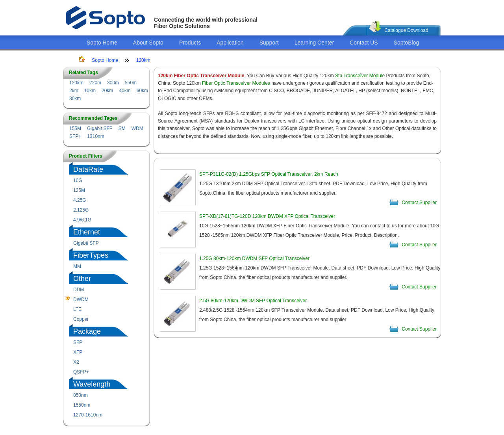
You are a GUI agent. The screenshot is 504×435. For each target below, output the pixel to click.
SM (122, 128)
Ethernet (87, 232)
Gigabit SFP (100, 128)
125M (79, 190)
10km (90, 91)
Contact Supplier (419, 203)
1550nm (82, 405)
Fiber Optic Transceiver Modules (236, 83)
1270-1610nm (88, 415)
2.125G (81, 210)
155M (75, 128)
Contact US (364, 43)
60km (142, 91)
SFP (78, 342)
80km (75, 99)
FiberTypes (91, 255)
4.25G (80, 200)
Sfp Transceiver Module (360, 76)
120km (143, 60)
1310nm (95, 136)
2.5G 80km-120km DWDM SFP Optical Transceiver (253, 301)
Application (230, 43)
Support (269, 43)
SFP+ (75, 136)
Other (82, 279)
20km (107, 91)
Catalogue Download (406, 30)
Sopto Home (102, 43)
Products (190, 43)
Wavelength (92, 384)
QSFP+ (81, 372)
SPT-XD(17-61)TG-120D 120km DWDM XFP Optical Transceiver (267, 216)
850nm (81, 395)
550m (131, 83)
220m (95, 83)
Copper (81, 319)
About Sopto (148, 43)
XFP (78, 352)
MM (77, 266)
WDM (137, 128)
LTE (77, 309)
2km (74, 91)
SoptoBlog (407, 43)
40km (125, 91)
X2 (76, 362)
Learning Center (314, 43)
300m (113, 83)
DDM (79, 290)
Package (87, 331)
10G (78, 180)
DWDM (81, 299)
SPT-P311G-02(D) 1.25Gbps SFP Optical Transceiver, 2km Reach (269, 174)
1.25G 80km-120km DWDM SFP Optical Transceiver (254, 258)
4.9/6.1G (82, 220)
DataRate (88, 169)
